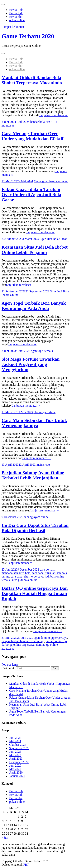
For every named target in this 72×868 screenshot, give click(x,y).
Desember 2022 (19, 762)
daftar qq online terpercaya (18, 645)
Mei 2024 (15, 741)
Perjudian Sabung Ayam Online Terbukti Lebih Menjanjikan (33, 475)
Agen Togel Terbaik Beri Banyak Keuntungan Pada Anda (34, 306)
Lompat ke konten (13, 27)
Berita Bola (16, 10)
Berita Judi (16, 13)
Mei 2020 (15, 769)
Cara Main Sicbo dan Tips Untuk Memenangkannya (34, 423)
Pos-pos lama (10, 665)
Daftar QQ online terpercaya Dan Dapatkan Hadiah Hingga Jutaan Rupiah (35, 593)
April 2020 (16, 772)
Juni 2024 (15, 738)
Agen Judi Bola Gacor (53, 239)
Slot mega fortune (44, 412)
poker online (17, 20)
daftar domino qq (56, 641)
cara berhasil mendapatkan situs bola (29, 571)
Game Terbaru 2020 (28, 36)
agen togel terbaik (42, 351)
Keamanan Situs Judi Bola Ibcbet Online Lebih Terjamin (35, 250)
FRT (26, 865)
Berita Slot (16, 17)
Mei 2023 (15, 755)
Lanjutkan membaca (53, 115)
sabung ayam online (36, 517)
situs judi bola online (24, 580)
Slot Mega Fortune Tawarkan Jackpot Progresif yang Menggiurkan (31, 364)
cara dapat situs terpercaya (27, 576)
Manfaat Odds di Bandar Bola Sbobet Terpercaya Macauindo (32, 80)
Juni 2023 (15, 752)
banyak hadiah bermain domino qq (23, 641)
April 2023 (16, 759)
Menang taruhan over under (51, 181)
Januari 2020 (17, 776)
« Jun (5, 838)
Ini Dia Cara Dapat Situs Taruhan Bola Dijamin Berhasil (35, 528)
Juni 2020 (15, 766)
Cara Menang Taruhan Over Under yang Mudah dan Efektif (32, 136)
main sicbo (43, 465)
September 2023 (19, 748)
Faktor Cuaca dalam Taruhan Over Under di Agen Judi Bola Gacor (31, 194)
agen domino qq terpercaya (50, 638)
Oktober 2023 (18, 745)
